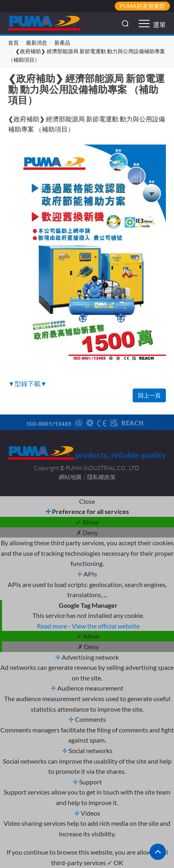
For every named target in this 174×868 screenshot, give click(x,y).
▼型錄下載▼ (28, 383)
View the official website (106, 626)
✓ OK (115, 863)
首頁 (13, 43)
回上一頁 (149, 395)
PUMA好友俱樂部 (142, 6)
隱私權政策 (101, 477)
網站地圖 (70, 477)
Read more (53, 626)
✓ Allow (87, 522)
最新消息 (37, 43)
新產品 (62, 43)
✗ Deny (87, 532)
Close (87, 501)
